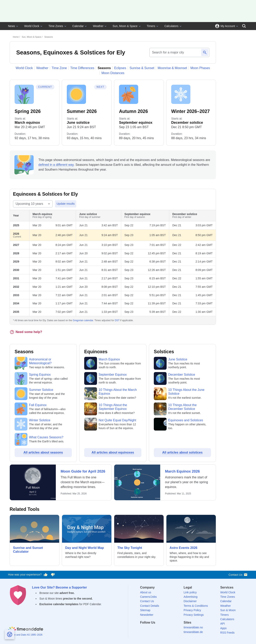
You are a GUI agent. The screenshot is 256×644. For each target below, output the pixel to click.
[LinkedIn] (157, 630)
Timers (151, 26)
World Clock (32, 26)
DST (117, 320)
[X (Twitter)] (150, 630)
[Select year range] (33, 204)
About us (146, 592)
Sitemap (145, 610)
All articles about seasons (43, 452)
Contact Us (238, 575)
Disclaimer (190, 601)
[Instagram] (164, 630)
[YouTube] (171, 630)
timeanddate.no (193, 627)
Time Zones (56, 26)
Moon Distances (113, 73)
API (222, 624)
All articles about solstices (182, 452)
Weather (98, 26)
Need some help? (26, 332)
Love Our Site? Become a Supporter (59, 587)
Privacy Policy (192, 610)
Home (16, 37)
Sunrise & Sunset (142, 68)
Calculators (171, 26)
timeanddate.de (193, 632)
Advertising (190, 597)
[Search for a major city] (175, 52)
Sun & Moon (228, 610)
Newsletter (147, 615)
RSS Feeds (227, 633)
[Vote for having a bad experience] (53, 575)
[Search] (244, 26)
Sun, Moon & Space (125, 26)
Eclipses (120, 68)
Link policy (190, 592)
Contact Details (150, 606)
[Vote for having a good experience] (46, 575)
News (11, 26)
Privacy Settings (194, 615)
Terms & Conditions (196, 606)
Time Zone (59, 68)
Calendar (78, 26)
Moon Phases (200, 68)
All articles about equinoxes (113, 452)
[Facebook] (143, 630)
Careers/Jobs (148, 597)
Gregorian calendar (83, 320)
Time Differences (82, 68)
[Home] (26, 629)
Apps (223, 628)
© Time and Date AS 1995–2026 (25, 635)
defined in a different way (56, 165)
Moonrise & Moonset (172, 68)
